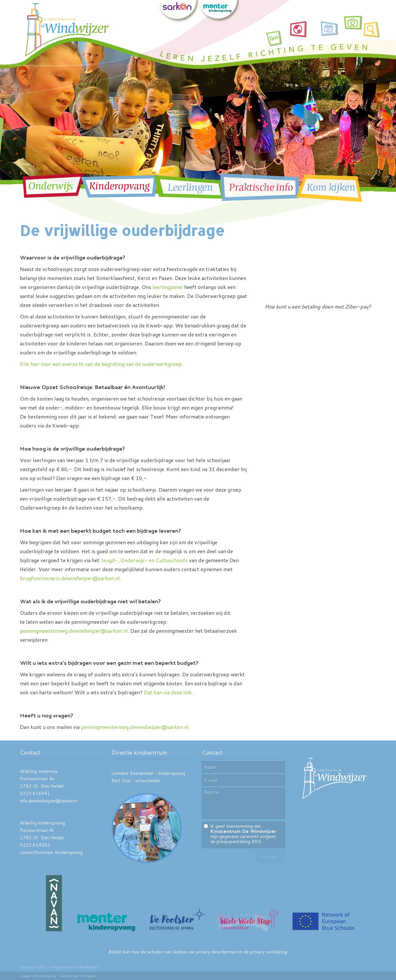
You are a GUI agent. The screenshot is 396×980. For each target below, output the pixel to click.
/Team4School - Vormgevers (78, 976)
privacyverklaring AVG (239, 841)
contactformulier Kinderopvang (51, 852)
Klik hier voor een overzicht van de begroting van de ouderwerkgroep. (101, 364)
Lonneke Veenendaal (132, 773)
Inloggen (26, 976)
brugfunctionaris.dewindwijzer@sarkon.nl (70, 578)
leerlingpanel (168, 287)
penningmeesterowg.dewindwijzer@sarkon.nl (74, 631)
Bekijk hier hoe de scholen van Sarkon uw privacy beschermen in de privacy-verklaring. (198, 952)
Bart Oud (121, 781)
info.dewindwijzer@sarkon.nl (49, 801)
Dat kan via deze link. (168, 692)
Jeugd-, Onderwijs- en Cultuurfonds (144, 560)
